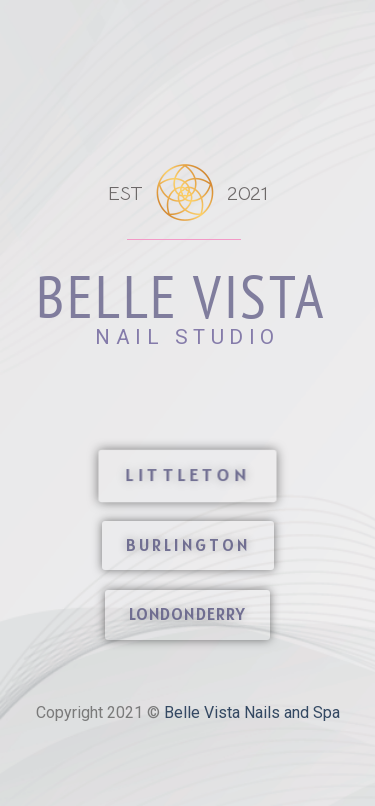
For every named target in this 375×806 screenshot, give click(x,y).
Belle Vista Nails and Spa (252, 712)
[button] (188, 476)
